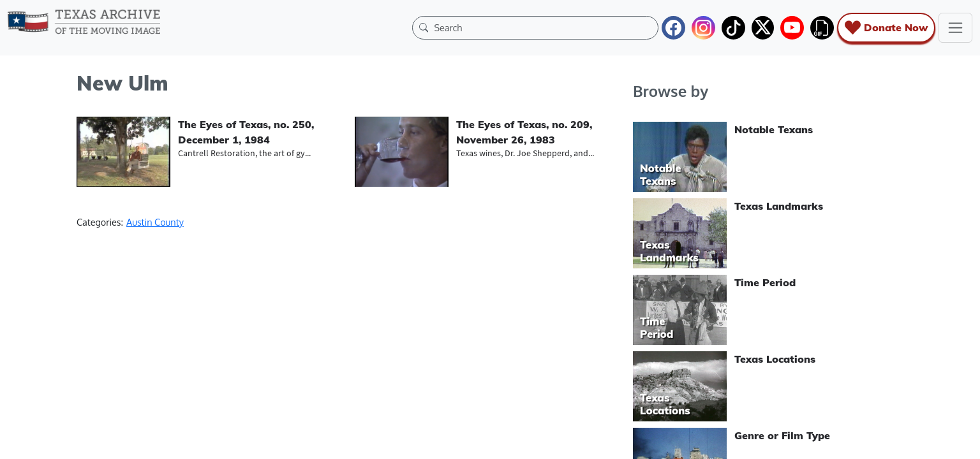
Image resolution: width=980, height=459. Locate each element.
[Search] (543, 27)
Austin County (155, 222)
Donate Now (886, 28)
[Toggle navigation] (955, 28)
